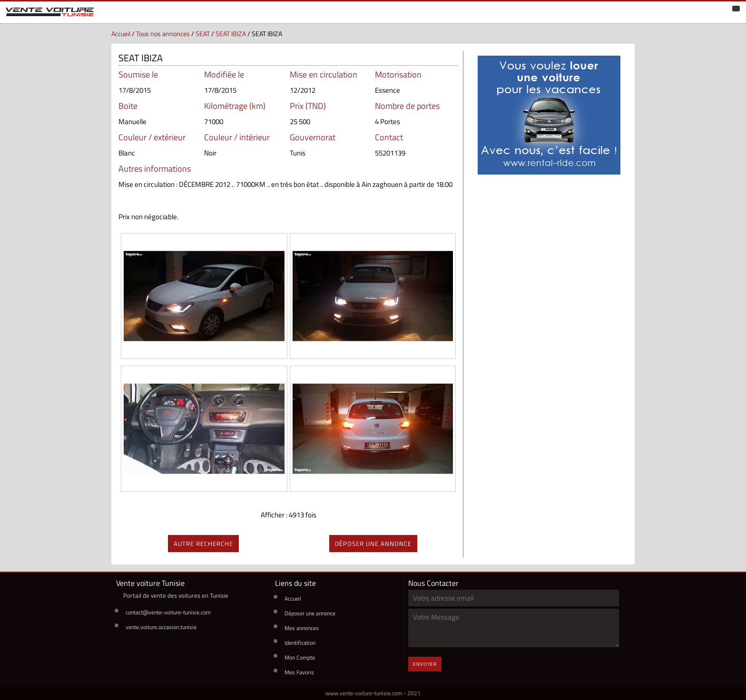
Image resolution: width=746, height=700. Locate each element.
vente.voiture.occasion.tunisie (161, 627)
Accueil (121, 34)
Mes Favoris (299, 672)
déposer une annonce (373, 544)
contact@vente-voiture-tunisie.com (168, 612)
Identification (300, 643)
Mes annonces (302, 628)
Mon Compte (300, 657)
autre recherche (203, 544)
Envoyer (425, 664)
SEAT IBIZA (231, 34)
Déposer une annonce (310, 613)
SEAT (203, 34)
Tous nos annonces (163, 34)
